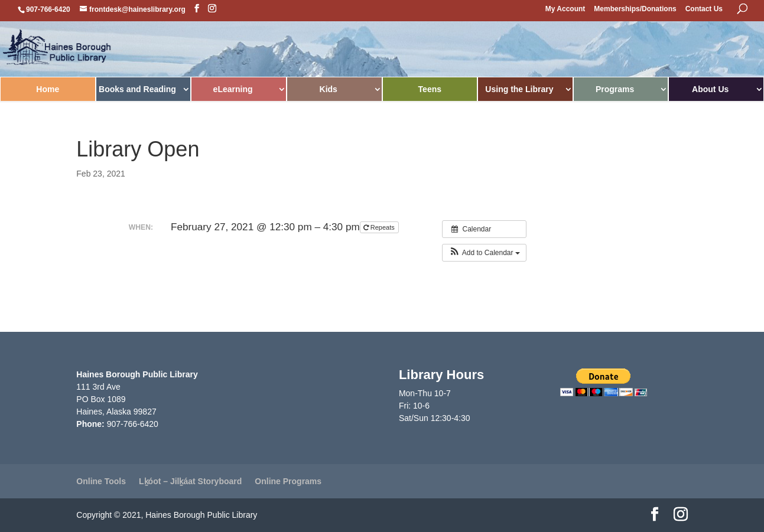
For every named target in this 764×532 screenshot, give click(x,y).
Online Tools (101, 481)
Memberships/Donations (635, 9)
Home (48, 89)
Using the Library (519, 89)
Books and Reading (137, 89)
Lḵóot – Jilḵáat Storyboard (190, 481)
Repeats (380, 227)
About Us (710, 89)
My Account (565, 9)
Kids (329, 89)
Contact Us (704, 9)
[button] (484, 253)
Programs (615, 89)
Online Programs (288, 481)
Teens (430, 89)
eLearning (233, 89)
